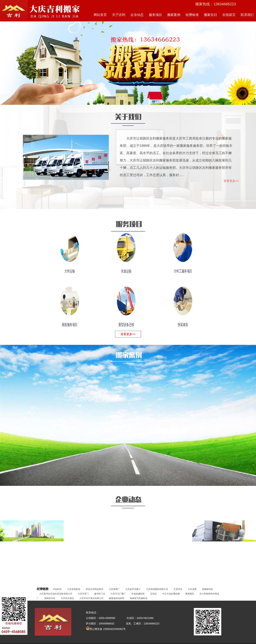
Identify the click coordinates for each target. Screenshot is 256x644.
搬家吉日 (210, 15)
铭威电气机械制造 (139, 598)
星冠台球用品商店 (95, 589)
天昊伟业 (178, 589)
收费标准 (192, 15)
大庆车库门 (83, 594)
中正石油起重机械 (171, 594)
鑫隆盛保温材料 (117, 598)
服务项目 (155, 15)
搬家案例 (174, 15)
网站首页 (100, 15)
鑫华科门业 (100, 594)
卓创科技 (57, 589)
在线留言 (229, 15)
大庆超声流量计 (133, 589)
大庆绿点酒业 (67, 598)
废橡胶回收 (208, 589)
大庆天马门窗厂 (118, 594)
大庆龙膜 (192, 589)
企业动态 (137, 15)
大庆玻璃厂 (114, 589)
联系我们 (247, 15)
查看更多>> (240, 181)
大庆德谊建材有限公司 (157, 589)
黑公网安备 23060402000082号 (106, 629)
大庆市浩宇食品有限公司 (91, 598)
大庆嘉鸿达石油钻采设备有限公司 (56, 594)
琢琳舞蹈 (190, 594)
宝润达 (153, 594)
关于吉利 (119, 15)
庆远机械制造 (138, 594)
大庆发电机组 (74, 589)
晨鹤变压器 (50, 598)
